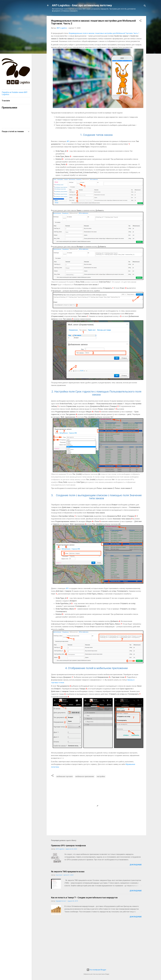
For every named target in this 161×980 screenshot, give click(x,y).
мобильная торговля (65, 776)
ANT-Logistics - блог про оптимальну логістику (82, 5)
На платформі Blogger (96, 970)
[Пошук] (145, 6)
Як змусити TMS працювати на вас (68, 872)
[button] (140, 21)
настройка (101, 776)
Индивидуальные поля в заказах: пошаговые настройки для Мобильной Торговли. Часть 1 (104, 33)
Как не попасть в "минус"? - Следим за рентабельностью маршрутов (84, 898)
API (68, 141)
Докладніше (136, 865)
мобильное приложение (85, 776)
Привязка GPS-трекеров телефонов (68, 846)
